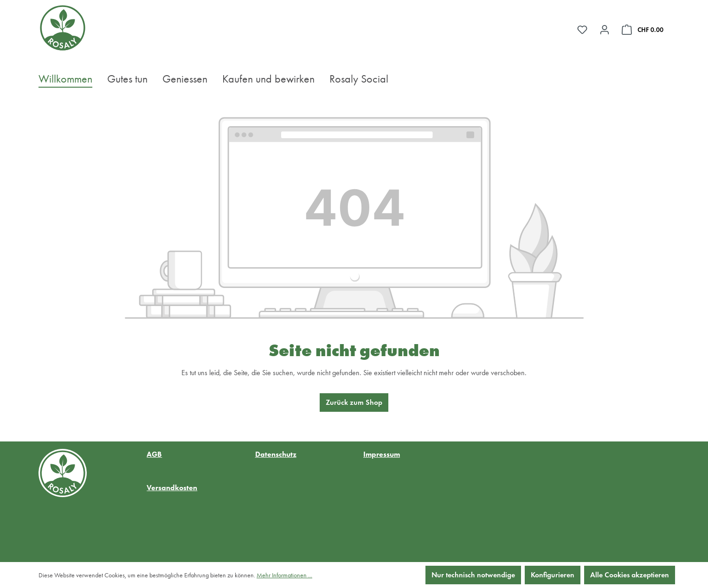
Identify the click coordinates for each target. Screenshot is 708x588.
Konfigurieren (553, 575)
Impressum (382, 454)
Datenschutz (276, 454)
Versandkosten (172, 488)
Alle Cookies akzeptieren (630, 575)
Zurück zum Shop (354, 402)
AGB (154, 454)
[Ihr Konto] (605, 30)
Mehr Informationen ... (284, 575)
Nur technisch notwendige (473, 575)
